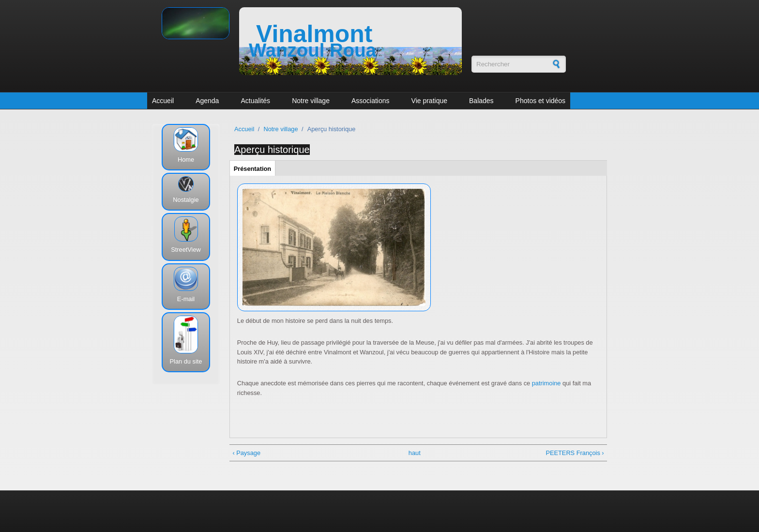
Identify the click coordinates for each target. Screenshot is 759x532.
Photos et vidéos (541, 101)
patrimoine (546, 383)
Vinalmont (314, 34)
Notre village (311, 101)
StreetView (186, 250)
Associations (371, 101)
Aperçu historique (272, 150)
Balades (481, 101)
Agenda (207, 101)
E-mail (186, 299)
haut (415, 453)
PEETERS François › (575, 453)
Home (186, 160)
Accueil (163, 101)
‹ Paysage (246, 453)
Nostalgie (186, 200)
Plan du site (186, 361)
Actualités (255, 101)
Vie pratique (429, 101)
